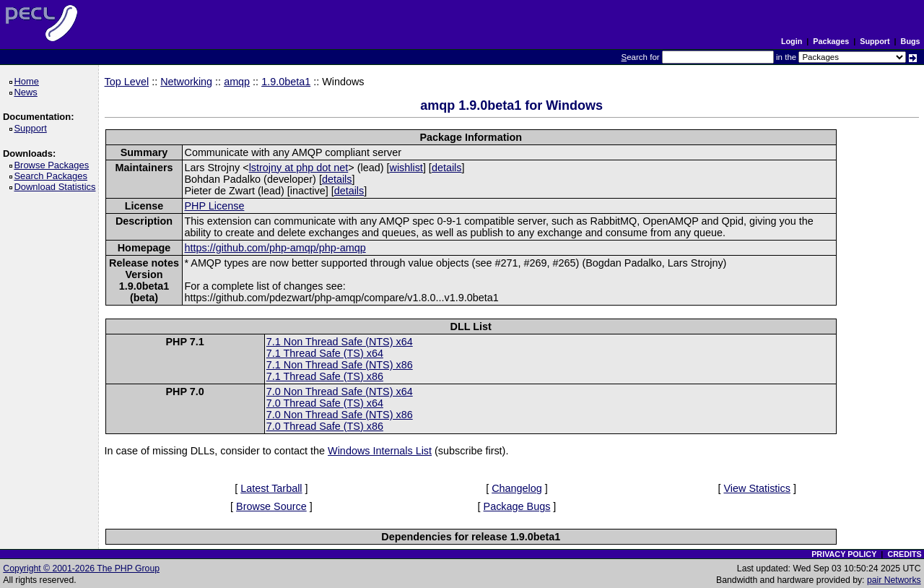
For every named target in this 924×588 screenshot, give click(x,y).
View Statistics (757, 488)
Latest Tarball (271, 488)
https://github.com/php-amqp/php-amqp (275, 248)
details (447, 168)
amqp (237, 82)
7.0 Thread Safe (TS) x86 (325, 426)
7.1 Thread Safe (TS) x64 (325, 353)
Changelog (517, 488)
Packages (831, 41)
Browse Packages (54, 165)
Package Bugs (517, 506)
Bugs (911, 41)
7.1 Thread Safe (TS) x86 (325, 376)
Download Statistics (57, 187)
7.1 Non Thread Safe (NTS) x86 (340, 365)
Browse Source (271, 506)
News (28, 92)
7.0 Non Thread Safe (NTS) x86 (340, 415)
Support (875, 41)
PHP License (214, 206)
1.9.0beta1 (286, 82)
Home (29, 81)
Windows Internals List (380, 451)
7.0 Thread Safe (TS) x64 (325, 403)
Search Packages (53, 176)
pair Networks (894, 580)
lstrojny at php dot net (299, 168)
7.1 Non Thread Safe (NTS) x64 (340, 342)
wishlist (406, 168)
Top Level (127, 82)
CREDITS (904, 554)
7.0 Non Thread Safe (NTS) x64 (340, 392)
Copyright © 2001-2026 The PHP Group (81, 568)
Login (792, 41)
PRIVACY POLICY (844, 554)
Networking (186, 82)
